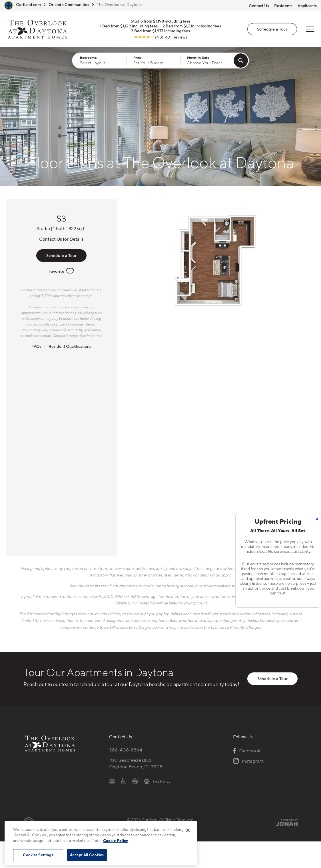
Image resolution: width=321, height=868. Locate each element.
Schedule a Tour (272, 29)
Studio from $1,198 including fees (161, 21)
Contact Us (259, 6)
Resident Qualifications (70, 346)
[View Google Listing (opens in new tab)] (160, 37)
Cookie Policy (116, 841)
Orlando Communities (69, 4)
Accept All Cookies (87, 855)
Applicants (307, 6)
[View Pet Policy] (157, 781)
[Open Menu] (310, 29)
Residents (283, 6)
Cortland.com (28, 4)
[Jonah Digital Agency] (284, 823)
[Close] (188, 830)
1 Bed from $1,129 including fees (129, 26)
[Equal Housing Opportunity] (112, 781)
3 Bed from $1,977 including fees (160, 31)
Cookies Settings (38, 855)
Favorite (61, 271)
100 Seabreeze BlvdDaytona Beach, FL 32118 (136, 763)
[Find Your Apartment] (241, 61)
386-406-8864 (126, 750)
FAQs (36, 346)
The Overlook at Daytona (119, 4)
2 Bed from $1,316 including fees (192, 26)
